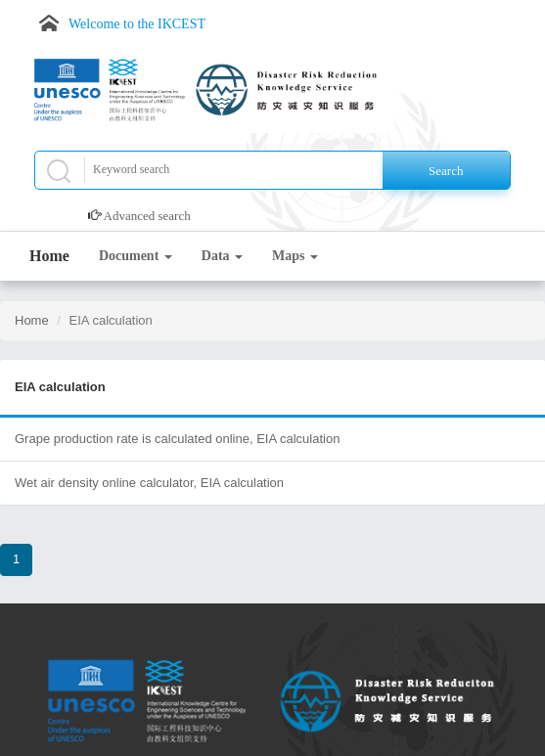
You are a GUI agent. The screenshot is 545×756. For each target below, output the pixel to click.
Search (446, 171)
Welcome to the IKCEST (137, 24)
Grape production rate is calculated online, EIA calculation (177, 439)
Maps (295, 256)
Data (222, 256)
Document (136, 256)
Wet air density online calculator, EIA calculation (149, 483)
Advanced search (147, 216)
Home (49, 256)
